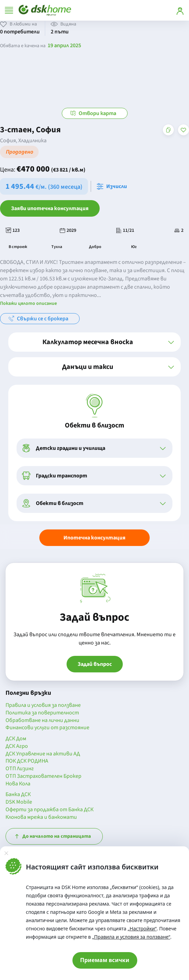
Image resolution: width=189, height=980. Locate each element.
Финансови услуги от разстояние (47, 728)
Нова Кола (18, 784)
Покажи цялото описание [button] (28, 303)
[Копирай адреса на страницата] (168, 130)
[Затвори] (6, 853)
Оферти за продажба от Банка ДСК (49, 810)
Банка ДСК (18, 795)
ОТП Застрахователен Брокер (43, 776)
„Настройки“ (142, 929)
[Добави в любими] (183, 130)
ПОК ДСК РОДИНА (27, 761)
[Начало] (45, 10)
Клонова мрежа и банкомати (41, 817)
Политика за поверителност (42, 713)
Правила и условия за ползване (43, 705)
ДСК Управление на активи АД (43, 754)
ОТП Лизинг (20, 769)
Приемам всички (105, 960)
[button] (94, 342)
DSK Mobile (19, 802)
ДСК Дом (16, 739)
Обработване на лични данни (42, 721)
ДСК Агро (17, 746)
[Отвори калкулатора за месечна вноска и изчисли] (113, 186)
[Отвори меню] (9, 10)
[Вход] (180, 10)
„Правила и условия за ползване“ (131, 937)
